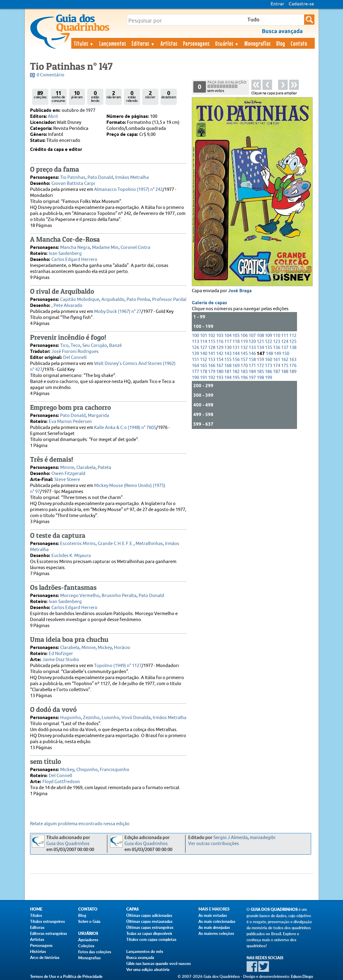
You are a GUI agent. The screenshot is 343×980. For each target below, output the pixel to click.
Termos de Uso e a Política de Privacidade (66, 976)
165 (204, 366)
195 (236, 378)
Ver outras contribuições (214, 844)
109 (268, 336)
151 (195, 360)
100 (195, 336)
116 (220, 342)
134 (260, 348)
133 (252, 348)
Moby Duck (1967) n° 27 (118, 312)
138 (293, 348)
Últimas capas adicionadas (149, 915)
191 (204, 378)
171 (252, 366)
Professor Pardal (169, 300)
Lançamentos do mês (145, 951)
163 (293, 360)
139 (195, 354)
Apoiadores (88, 940)
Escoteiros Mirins (78, 544)
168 (228, 366)
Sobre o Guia (89, 921)
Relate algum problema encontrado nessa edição (80, 824)
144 (236, 354)
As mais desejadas (214, 927)
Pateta (104, 468)
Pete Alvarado (68, 306)
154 (220, 360)
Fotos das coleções (95, 952)
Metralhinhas (149, 544)
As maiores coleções (216, 933)
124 (285, 342)
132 (244, 348)
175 (285, 366)
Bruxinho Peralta (119, 596)
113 (195, 342)
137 (285, 348)
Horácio (122, 648)
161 (277, 360)
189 (293, 372)
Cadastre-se (301, 4)
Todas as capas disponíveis (149, 933)
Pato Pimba (138, 300)
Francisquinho (115, 770)
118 (236, 342)
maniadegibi (263, 838)
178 (204, 372)
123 (277, 342)
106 (244, 336)
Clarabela (86, 468)
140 (204, 354)
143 (228, 354)
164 (195, 366)
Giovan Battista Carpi (73, 184)
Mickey (105, 648)
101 (204, 336)
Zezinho (91, 718)
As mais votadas (213, 915)
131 (236, 348)
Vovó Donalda (136, 718)
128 (212, 348)
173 (268, 366)
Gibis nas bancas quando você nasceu (158, 963)
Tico (64, 346)
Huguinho (70, 718)
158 (252, 360)
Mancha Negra (75, 248)
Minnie (67, 468)
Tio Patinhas (73, 178)
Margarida (98, 416)
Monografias (258, 43)
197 (252, 378)
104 (228, 336)
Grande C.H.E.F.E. (116, 544)
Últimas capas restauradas (149, 921)
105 (236, 336)
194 (228, 378)
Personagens (196, 43)
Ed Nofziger (61, 654)
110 (277, 336)
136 (277, 348)
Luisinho (110, 718)
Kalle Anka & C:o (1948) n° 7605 (125, 428)
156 (236, 360)
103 (220, 336)
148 (269, 354)
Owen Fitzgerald (68, 474)
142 (220, 354)
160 (268, 360)
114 (204, 342)
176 (293, 366)
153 (212, 360)
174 (277, 366)
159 (260, 360)
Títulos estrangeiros (47, 921)
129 (220, 348)
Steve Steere (67, 480)
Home (36, 909)
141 (212, 354)
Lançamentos (113, 43)
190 (195, 378)
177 (195, 372)
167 (220, 366)
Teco (75, 346)
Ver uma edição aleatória (148, 969)
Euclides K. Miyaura (71, 556)
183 (244, 372)
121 (260, 342)
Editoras (143, 43)
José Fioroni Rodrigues (75, 352)
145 (244, 354)
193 (220, 378)
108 (260, 336)
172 (260, 366)
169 (236, 366)
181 (228, 372)
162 (285, 360)
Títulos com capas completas (151, 939)
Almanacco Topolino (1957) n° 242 (128, 190)
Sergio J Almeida (231, 838)
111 (285, 336)
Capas (132, 909)
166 (212, 366)
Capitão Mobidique (80, 300)
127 (204, 348)
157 (244, 360)
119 (244, 342)
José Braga (240, 291)
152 (204, 360)
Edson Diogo (302, 976)
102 (212, 336)
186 (268, 372)
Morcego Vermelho (80, 596)
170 (244, 366)
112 (293, 336)
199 (268, 378)
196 (244, 378)
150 (286, 354)
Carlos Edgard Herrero (74, 260)
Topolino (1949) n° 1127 (118, 666)
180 (220, 372)
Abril (53, 116)
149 (277, 354)
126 (195, 348)
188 (285, 372)
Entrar (277, 4)
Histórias (38, 951)
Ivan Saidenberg (65, 254)
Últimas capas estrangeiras (150, 927)
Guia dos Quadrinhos (68, 844)
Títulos (84, 43)
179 (212, 372)
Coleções (86, 946)
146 (252, 354)
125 (293, 342)
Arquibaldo (113, 300)
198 (260, 378)
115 (212, 342)
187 (277, 372)
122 (268, 342)
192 (212, 378)
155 (228, 360)
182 (236, 372)
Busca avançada (140, 957)
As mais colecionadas (217, 921)
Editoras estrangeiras (49, 933)
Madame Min (105, 248)
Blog (281, 43)
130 (228, 348)
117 (228, 342)
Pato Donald (100, 178)
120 (252, 342)
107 (252, 336)
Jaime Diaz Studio (61, 660)
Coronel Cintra (135, 248)
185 (260, 372)
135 (268, 348)
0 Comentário (51, 75)
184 (252, 372)
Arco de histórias (45, 957)
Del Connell (75, 358)
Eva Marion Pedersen (70, 422)
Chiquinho (87, 770)
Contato (299, 43)
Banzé (115, 346)
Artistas (169, 43)
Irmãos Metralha (132, 178)
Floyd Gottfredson (61, 782)
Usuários (227, 43)
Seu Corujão (95, 346)
